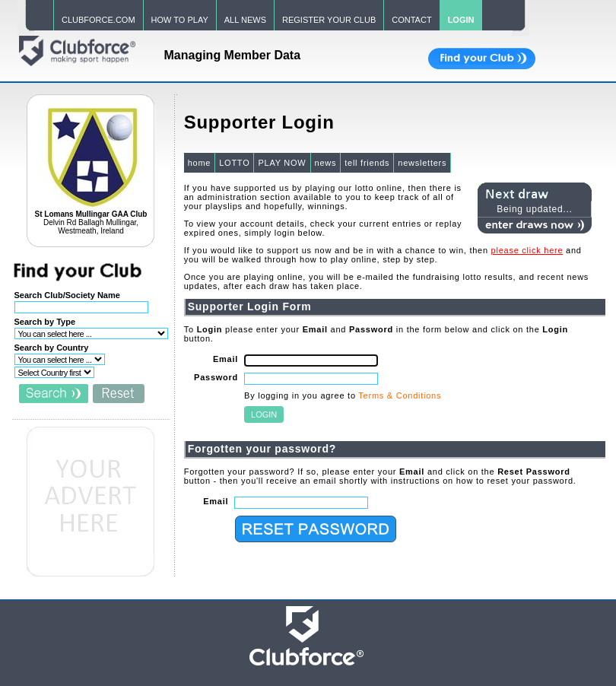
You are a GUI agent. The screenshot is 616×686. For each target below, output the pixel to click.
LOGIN (461, 20)
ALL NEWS (245, 20)
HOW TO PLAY (180, 20)
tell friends (367, 163)
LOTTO (234, 163)
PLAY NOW (282, 163)
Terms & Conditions (400, 395)
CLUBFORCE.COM (98, 20)
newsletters (422, 163)
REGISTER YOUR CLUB (329, 20)
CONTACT (411, 20)
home (200, 163)
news (326, 163)
